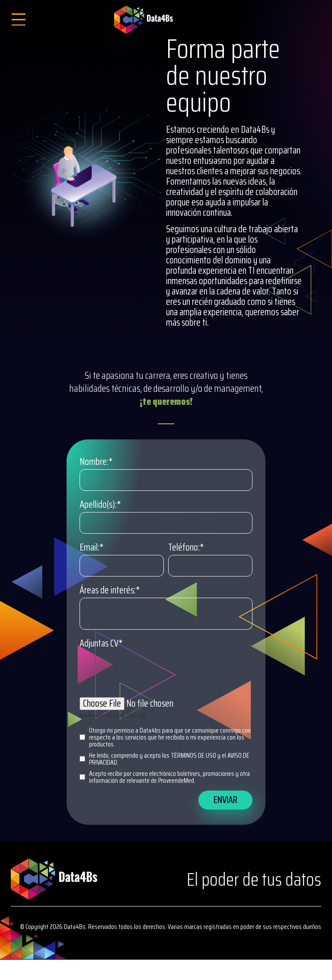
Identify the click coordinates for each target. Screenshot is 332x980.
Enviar (225, 800)
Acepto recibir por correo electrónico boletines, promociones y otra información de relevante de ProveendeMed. (165, 777)
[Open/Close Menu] (18, 20)
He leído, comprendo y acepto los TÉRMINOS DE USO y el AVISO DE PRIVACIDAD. (164, 759)
